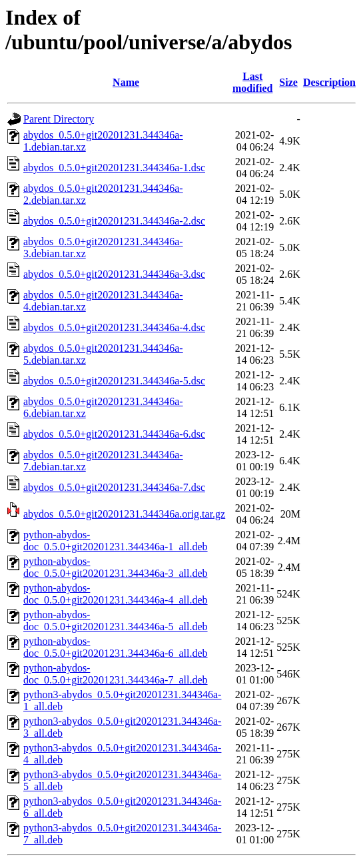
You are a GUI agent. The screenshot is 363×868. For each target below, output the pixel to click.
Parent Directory (59, 119)
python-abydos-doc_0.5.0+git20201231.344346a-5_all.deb (116, 621)
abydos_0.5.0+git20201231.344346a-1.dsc (114, 168)
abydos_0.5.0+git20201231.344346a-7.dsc (114, 487)
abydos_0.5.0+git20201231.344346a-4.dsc (114, 327)
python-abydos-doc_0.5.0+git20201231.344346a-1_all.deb (116, 541)
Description (329, 82)
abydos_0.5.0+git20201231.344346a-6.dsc (114, 434)
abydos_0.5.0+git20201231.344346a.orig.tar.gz (124, 514)
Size (288, 82)
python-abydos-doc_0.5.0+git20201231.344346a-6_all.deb (116, 647)
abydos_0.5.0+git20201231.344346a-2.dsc (114, 221)
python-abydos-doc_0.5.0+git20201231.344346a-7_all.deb (116, 674)
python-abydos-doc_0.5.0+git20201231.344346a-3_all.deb (116, 567)
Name (126, 82)
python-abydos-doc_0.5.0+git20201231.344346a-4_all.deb (116, 594)
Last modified (252, 82)
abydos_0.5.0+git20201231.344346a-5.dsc (114, 381)
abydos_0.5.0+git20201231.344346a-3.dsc (114, 274)
